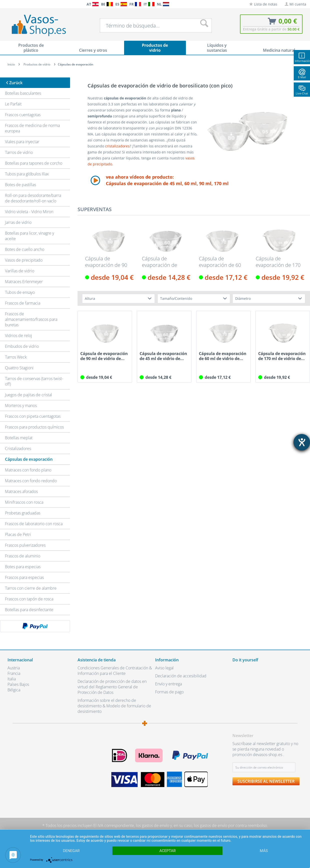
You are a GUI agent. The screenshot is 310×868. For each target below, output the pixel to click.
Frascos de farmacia (23, 303)
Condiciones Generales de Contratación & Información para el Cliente (115, 671)
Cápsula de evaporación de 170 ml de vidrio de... (278, 262)
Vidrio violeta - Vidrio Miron (29, 212)
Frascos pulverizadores (25, 545)
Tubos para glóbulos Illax (27, 174)
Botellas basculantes (23, 93)
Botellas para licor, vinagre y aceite (30, 236)
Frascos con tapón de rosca (29, 599)
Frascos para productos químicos (34, 427)
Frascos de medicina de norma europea (32, 128)
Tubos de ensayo (20, 292)
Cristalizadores (18, 448)
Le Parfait (13, 104)
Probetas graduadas (23, 513)
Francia (14, 673)
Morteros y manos (21, 406)
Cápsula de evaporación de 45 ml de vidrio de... (164, 262)
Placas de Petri (18, 534)
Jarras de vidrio (18, 222)
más (264, 851)
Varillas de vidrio (20, 271)
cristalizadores (117, 146)
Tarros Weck (16, 357)
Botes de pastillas (21, 185)
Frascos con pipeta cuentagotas (33, 416)
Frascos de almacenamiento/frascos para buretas (31, 319)
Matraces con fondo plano (28, 470)
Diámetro (243, 298)
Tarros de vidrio (19, 152)
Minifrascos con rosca (24, 502)
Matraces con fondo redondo (31, 481)
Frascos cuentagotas (23, 115)
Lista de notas (263, 4)
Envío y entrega (169, 684)
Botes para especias (23, 567)
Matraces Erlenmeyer (24, 282)
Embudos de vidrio (22, 346)
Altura (90, 298)
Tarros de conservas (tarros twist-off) (34, 381)
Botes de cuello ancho (25, 249)
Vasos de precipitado (24, 260)
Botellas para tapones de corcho (34, 163)
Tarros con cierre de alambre (31, 588)
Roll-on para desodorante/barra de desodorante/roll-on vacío (33, 198)
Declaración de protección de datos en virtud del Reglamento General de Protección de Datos (112, 687)
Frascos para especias (24, 577)
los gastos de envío (152, 826)
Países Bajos (18, 684)
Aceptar (168, 851)
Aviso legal (164, 668)
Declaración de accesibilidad (181, 676)
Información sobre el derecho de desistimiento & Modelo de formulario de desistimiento (114, 706)
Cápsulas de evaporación (29, 459)
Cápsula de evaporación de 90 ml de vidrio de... (106, 262)
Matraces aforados (21, 491)
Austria (14, 668)
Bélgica (14, 690)
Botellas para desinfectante (29, 610)
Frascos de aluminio (23, 556)
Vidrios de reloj (19, 336)
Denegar (71, 851)
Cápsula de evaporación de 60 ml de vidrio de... (220, 262)
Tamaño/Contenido (176, 298)
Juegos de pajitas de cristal (29, 395)
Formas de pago (169, 692)
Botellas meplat (19, 438)
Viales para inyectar (22, 142)
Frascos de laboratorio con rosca (34, 524)
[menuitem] (5, 4)
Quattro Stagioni (19, 368)
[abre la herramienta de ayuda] (302, 442)
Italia (12, 679)
